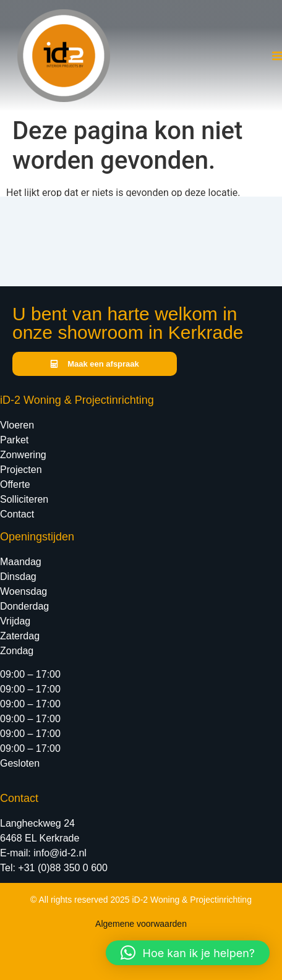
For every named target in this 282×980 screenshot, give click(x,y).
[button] (188, 953)
